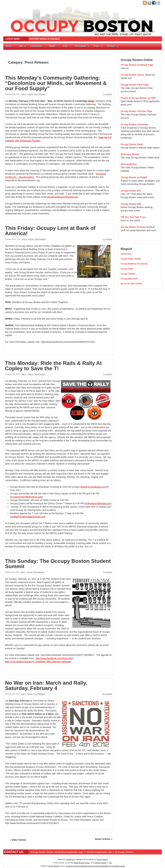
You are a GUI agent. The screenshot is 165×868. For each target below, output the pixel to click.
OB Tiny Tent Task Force (133, 217)
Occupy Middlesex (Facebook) (134, 264)
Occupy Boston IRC (131, 191)
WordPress (70, 859)
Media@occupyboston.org (69, 852)
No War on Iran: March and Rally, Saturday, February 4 (46, 685)
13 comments (107, 694)
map (91, 101)
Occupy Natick (127, 269)
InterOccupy (126, 254)
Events (30, 94)
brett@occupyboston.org (93, 487)
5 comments (108, 374)
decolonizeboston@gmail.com (63, 197)
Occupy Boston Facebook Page (137, 65)
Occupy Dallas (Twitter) (131, 259)
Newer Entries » (103, 839)
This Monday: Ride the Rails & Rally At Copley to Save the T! (54, 366)
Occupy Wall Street (129, 279)
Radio (52, 46)
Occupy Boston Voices (132, 75)
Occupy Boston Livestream (135, 124)
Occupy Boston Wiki (131, 204)
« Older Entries (18, 840)
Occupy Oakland (128, 274)
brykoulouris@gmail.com (98, 503)
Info (23, 46)
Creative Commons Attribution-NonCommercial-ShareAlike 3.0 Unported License (95, 866)
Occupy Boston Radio (132, 144)
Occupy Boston (102, 859)
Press (98, 46)
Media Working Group (82, 863)
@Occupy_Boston (130, 154)
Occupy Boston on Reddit (134, 177)
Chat (65, 46)
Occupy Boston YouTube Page (136, 111)
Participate (82, 46)
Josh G (24, 94)
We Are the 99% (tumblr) (132, 284)
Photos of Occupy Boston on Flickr (138, 98)
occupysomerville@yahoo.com (26, 497)
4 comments (108, 94)
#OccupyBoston (129, 164)
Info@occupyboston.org (99, 852)
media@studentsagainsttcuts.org (28, 517)
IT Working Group (100, 863)
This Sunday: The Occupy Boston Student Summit (58, 564)
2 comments (108, 239)
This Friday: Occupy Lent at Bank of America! (50, 231)
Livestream (36, 46)
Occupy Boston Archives (133, 227)
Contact (112, 46)
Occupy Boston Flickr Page (135, 85)
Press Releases (40, 94)
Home (9, 46)
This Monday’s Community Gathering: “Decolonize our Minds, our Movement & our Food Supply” (56, 83)
